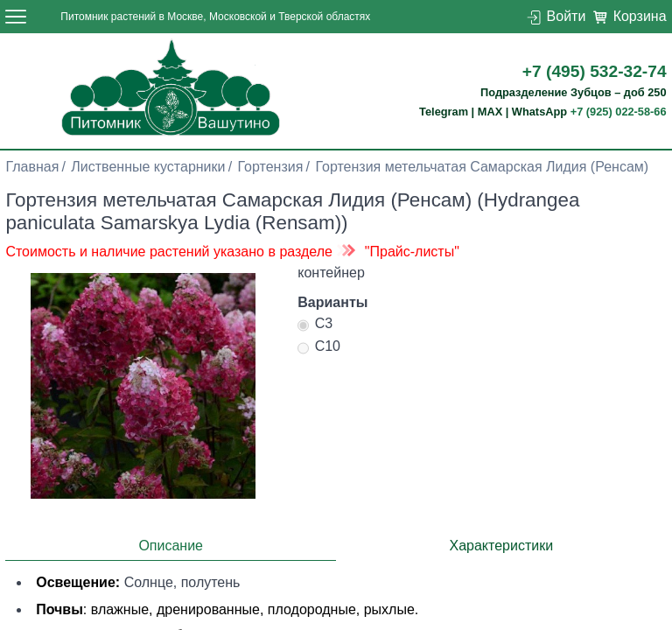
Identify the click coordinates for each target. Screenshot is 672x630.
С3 (315, 325)
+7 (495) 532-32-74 (595, 71)
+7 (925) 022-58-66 (619, 112)
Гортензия (271, 167)
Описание (171, 546)
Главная (32, 167)
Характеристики (501, 546)
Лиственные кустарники (148, 167)
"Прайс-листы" (412, 252)
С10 (319, 348)
